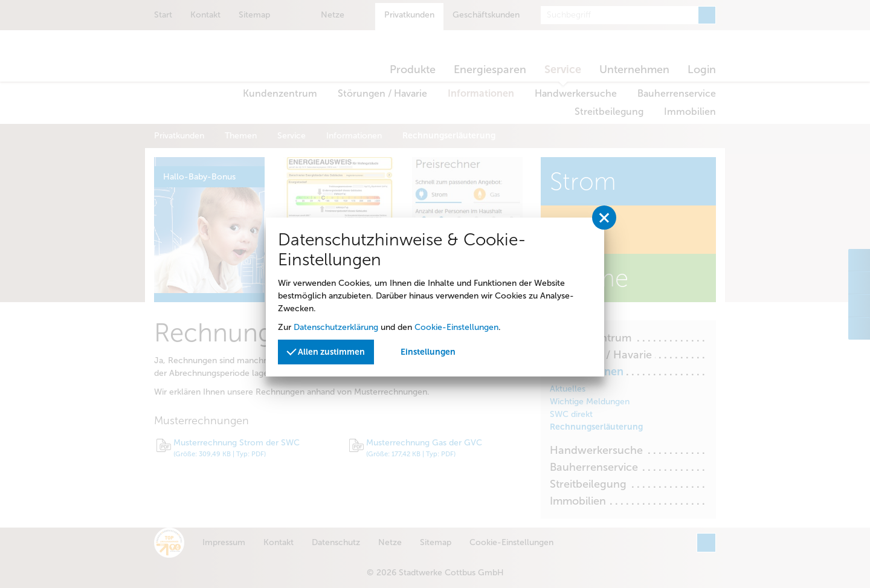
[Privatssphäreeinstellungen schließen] (604, 218)
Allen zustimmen (326, 351)
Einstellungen (428, 352)
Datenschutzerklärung (336, 327)
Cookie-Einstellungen (456, 327)
